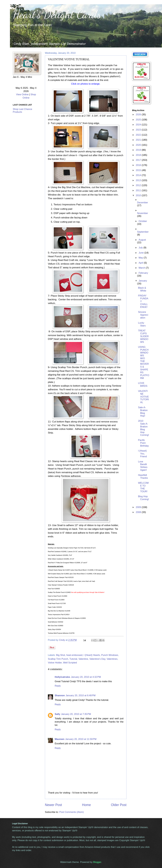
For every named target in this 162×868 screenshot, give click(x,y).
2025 (139, 120)
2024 (139, 125)
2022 (139, 135)
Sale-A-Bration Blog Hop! (143, 412)
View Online (22, 94)
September (143, 232)
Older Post (119, 805)
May (141, 258)
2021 (139, 140)
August (142, 240)
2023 (139, 130)
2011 (139, 190)
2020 (139, 145)
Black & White (142, 289)
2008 (139, 512)
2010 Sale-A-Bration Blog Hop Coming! (143, 428)
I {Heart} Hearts (92, 655)
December (143, 203)
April (141, 263)
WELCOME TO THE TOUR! (143, 487)
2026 (139, 115)
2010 (139, 195)
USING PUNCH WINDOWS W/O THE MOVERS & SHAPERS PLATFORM (144, 363)
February (143, 273)
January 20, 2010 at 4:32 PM (86, 677)
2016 (139, 165)
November (143, 213)
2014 (139, 175)
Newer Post (53, 805)
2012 (139, 185)
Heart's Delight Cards (57, 14)
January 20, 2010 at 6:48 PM (81, 695)
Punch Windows (110, 655)
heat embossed (74, 655)
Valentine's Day (97, 659)
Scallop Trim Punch (58, 659)
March (142, 268)
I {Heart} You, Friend (142, 454)
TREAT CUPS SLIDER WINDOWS (143, 336)
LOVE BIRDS (143, 385)
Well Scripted (70, 663)
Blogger (97, 862)
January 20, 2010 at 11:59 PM (81, 739)
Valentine (83, 659)
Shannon (60, 695)
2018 (139, 155)
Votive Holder (55, 663)
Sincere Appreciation (143, 315)
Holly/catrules (62, 677)
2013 (139, 180)
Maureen (60, 739)
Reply (58, 686)
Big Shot (61, 655)
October (143, 221)
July (141, 248)
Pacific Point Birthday (143, 443)
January (143, 281)
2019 (139, 150)
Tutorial (73, 659)
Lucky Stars (142, 324)
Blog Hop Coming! (143, 498)
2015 (139, 170)
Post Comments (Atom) (71, 812)
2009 (139, 507)
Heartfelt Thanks (143, 477)
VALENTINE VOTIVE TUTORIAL (143, 397)
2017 (139, 160)
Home (86, 805)
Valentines (112, 659)
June (141, 253)
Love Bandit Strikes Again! (143, 466)
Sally (57, 714)
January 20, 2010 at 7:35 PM (76, 714)
